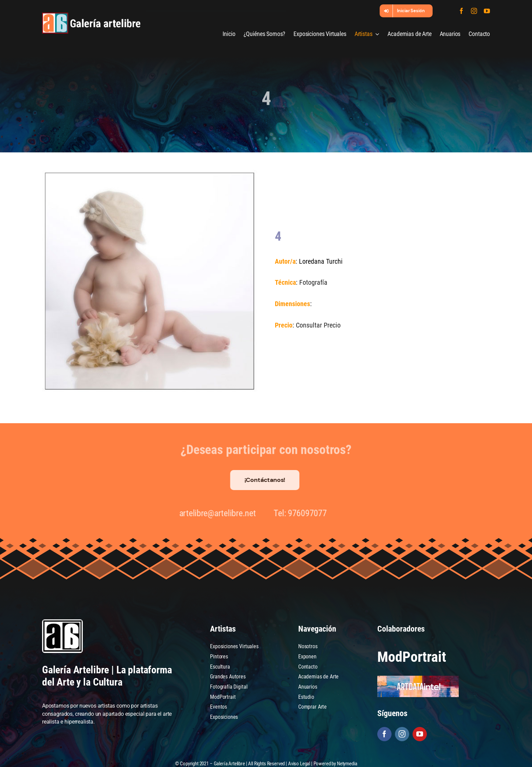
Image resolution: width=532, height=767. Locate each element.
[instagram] (474, 11)
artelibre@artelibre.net (214, 513)
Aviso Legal (299, 764)
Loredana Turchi (320, 261)
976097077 (304, 513)
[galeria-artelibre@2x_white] (91, 15)
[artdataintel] (418, 678)
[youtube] (487, 11)
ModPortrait (412, 657)
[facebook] (461, 11)
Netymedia (347, 764)
